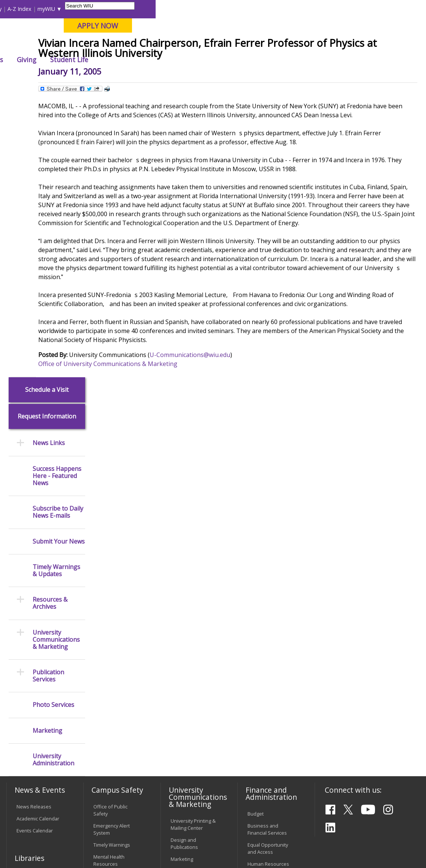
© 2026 (26, 845)
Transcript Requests (39, 673)
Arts (226, 60)
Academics (104, 60)
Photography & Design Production (191, 597)
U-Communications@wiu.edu (241, 437)
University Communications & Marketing (56, 350)
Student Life (340, 60)
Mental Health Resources (109, 571)
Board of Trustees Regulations (191, 680)
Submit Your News (59, 252)
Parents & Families (32, 9)
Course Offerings (222, 9)
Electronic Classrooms (107, 706)
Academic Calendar (38, 529)
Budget (256, 524)
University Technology (106, 764)
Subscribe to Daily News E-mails (58, 223)
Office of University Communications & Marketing (159, 446)
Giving (297, 60)
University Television (194, 582)
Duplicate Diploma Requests (37, 688)
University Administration (53, 470)
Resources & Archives (50, 314)
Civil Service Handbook (184, 737)
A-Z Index (290, 9)
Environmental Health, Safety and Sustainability (114, 632)
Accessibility (34, 815)
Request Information (47, 127)
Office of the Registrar (36, 653)
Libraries (185, 9)
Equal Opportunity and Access (268, 559)
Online (212, 45)
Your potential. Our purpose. (82, 45)
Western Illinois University (116, 32)
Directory (260, 9)
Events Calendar (35, 541)
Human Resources (268, 574)
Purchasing (260, 586)
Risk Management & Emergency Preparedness (116, 605)
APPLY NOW (368, 26)
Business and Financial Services (267, 540)
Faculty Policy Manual (194, 696)
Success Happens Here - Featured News (57, 187)
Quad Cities (179, 45)
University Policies (191, 664)
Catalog (25, 597)
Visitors (70, 9)
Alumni (195, 60)
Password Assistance (106, 725)
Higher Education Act (194, 613)
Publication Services (48, 386)
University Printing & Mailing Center (193, 535)
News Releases (34, 517)
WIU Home (108, 77)
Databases (28, 609)
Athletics (260, 60)
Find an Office (263, 657)
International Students (113, 9)
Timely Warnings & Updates (56, 281)
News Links (49, 154)
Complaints (183, 772)
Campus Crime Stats (116, 586)
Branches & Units (36, 585)
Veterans (166, 815)
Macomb (143, 45)
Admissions (152, 60)
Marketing (47, 441)
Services (26, 621)
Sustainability (124, 815)
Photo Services (53, 416)
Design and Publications (184, 554)
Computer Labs (110, 691)
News (135, 77)
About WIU (57, 60)
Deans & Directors (268, 669)
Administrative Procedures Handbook (187, 714)
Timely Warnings (112, 555)
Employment (78, 815)
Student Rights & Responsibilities (189, 757)
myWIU (317, 9)
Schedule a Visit (47, 100)
